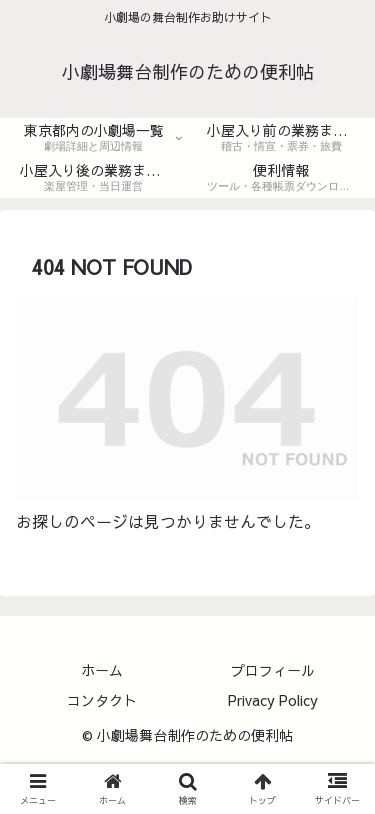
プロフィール (273, 670)
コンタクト (102, 700)
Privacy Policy (273, 700)
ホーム (102, 670)
